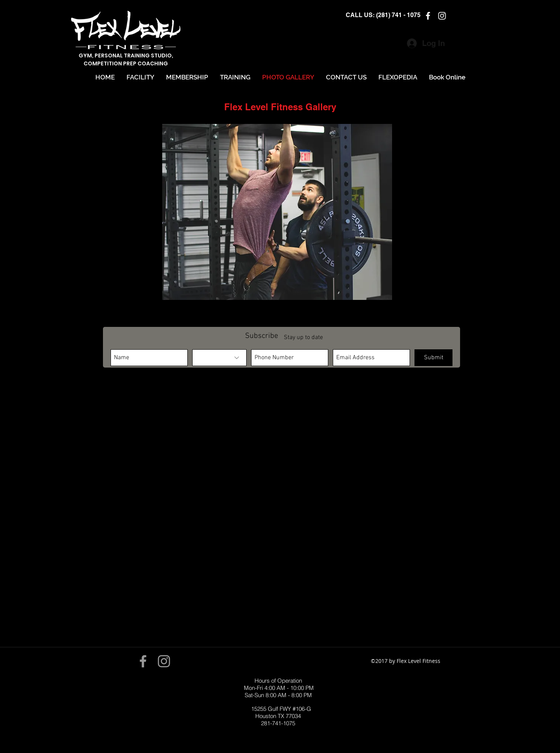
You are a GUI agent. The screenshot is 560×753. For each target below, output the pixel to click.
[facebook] (428, 16)
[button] (277, 212)
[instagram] (442, 16)
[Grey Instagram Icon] (164, 661)
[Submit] (433, 358)
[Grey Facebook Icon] (143, 661)
